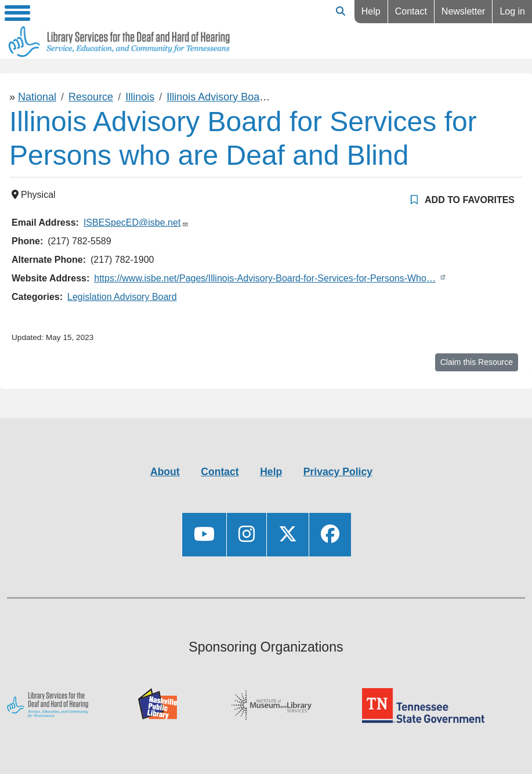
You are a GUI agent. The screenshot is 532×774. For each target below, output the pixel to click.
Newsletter (464, 11)
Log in (512, 11)
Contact (411, 11)
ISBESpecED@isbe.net (132, 223)
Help (371, 11)
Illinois (140, 97)
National (37, 97)
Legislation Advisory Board (122, 297)
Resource (91, 97)
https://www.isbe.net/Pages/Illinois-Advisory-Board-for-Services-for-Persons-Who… (265, 278)
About (165, 472)
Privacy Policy (338, 472)
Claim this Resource (477, 362)
